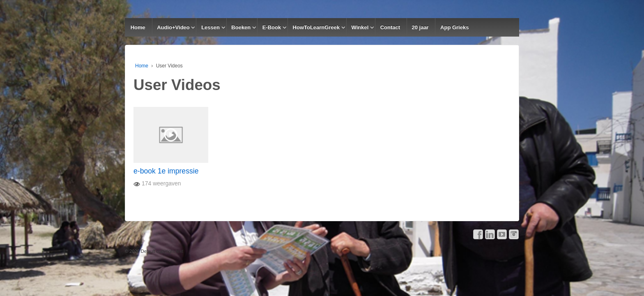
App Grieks (454, 27)
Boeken (241, 27)
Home (138, 27)
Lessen (210, 27)
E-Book (272, 27)
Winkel (360, 27)
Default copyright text (161, 251)
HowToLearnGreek (316, 27)
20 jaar (420, 27)
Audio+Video (173, 27)
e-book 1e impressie (166, 171)
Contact (390, 27)
